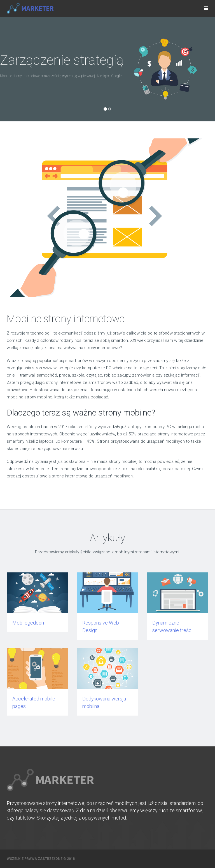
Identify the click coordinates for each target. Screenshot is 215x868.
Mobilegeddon (28, 623)
